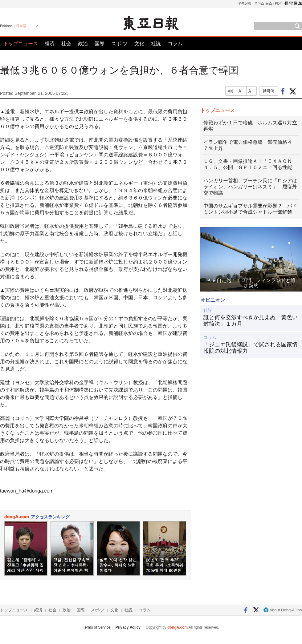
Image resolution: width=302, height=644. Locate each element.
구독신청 (245, 3)
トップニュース (21, 44)
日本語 (21, 26)
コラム (175, 44)
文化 (139, 44)
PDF (278, 3)
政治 (83, 44)
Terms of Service (97, 627)
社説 (156, 44)
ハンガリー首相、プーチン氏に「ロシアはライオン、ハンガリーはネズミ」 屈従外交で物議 (250, 187)
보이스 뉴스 (263, 3)
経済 (50, 44)
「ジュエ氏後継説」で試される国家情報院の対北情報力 (251, 348)
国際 (100, 44)
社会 (66, 44)
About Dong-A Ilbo (283, 610)
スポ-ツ (119, 44)
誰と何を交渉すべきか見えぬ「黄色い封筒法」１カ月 (251, 321)
